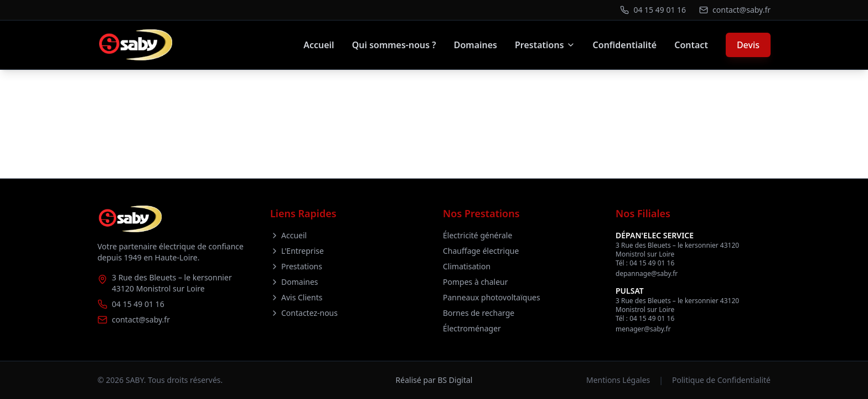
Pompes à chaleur (476, 282)
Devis (748, 45)
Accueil (319, 45)
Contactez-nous (304, 313)
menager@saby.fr (643, 329)
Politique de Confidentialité (721, 380)
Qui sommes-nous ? (394, 45)
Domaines (476, 45)
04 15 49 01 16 (138, 304)
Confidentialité (625, 45)
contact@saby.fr (141, 319)
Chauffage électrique (481, 251)
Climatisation (467, 266)
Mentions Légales (618, 380)
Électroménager (472, 328)
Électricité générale (477, 235)
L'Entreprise (297, 251)
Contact (691, 45)
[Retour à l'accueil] (135, 45)
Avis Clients (296, 297)
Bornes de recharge (479, 313)
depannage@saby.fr (647, 273)
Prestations (545, 45)
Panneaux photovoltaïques (492, 297)
